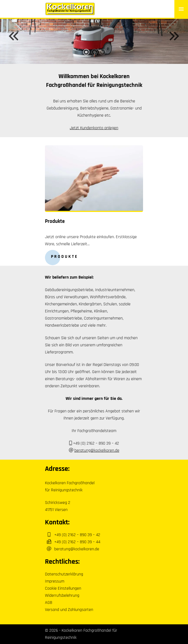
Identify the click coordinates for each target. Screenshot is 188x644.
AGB (49, 603)
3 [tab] (102, 56)
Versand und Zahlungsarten (69, 610)
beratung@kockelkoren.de (97, 450)
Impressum (55, 581)
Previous (14, 36)
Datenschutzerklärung (64, 574)
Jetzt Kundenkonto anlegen (94, 128)
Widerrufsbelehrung (62, 596)
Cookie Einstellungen (63, 588)
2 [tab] (94, 56)
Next (174, 36)
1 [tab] (86, 56)
